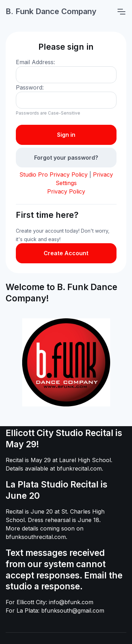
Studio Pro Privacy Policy (54, 174)
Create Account (66, 253)
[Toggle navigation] (121, 12)
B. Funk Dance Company (51, 11)
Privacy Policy (66, 191)
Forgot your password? (66, 158)
